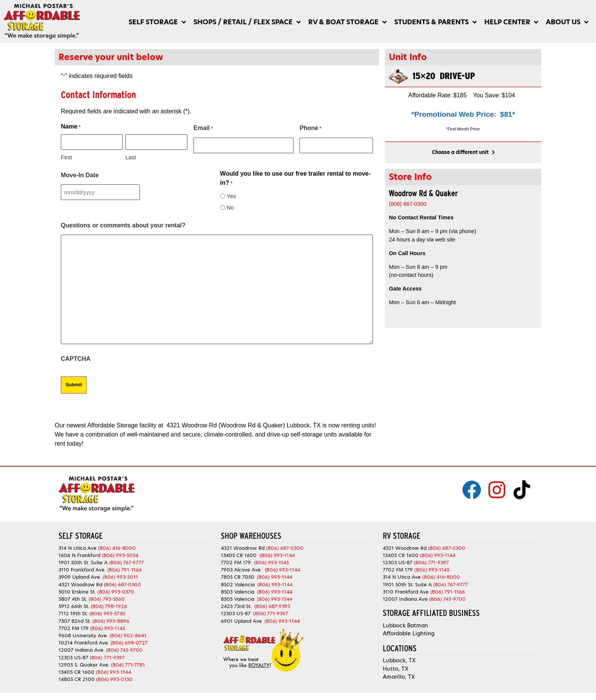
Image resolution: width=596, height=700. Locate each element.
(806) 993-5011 (120, 577)
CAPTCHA (76, 358)
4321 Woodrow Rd (81, 584)
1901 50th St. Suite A (83, 562)
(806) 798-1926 (109, 606)
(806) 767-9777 (126, 562)
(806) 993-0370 (116, 591)
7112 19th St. (73, 613)
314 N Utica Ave (78, 547)
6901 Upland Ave (241, 620)
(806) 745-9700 (124, 650)
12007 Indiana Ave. (82, 650)
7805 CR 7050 (238, 577)
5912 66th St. (74, 606)
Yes (231, 196)
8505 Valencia (238, 598)
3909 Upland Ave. (80, 577)
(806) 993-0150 (114, 679)
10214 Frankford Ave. (84, 642)
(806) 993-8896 (111, 620)
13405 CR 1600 (76, 671)
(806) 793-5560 (107, 598)
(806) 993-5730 (107, 613)
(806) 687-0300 (122, 584)
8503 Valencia (238, 591)
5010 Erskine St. (78, 591)
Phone (310, 129)
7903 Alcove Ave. (243, 569)
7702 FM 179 (74, 628)
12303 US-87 (73, 657)
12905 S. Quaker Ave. (84, 664)
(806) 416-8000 (117, 547)
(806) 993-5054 (120, 555)
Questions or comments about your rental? (123, 225)
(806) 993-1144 (113, 671)
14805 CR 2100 (77, 679)
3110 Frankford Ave (406, 591)
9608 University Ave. (83, 635)
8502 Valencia (238, 584)
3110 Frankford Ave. (82, 569)
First (66, 157)
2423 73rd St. (236, 606)
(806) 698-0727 (129, 642)
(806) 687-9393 (272, 606)
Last (131, 157)
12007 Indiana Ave (405, 598)
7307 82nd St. (75, 620)
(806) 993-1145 (108, 628)
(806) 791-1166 (124, 569)
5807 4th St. (73, 598)
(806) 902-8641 (128, 635)
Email (203, 129)
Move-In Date (80, 175)
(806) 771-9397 (107, 657)
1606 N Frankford (79, 555)
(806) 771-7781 (128, 664)
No (230, 207)
